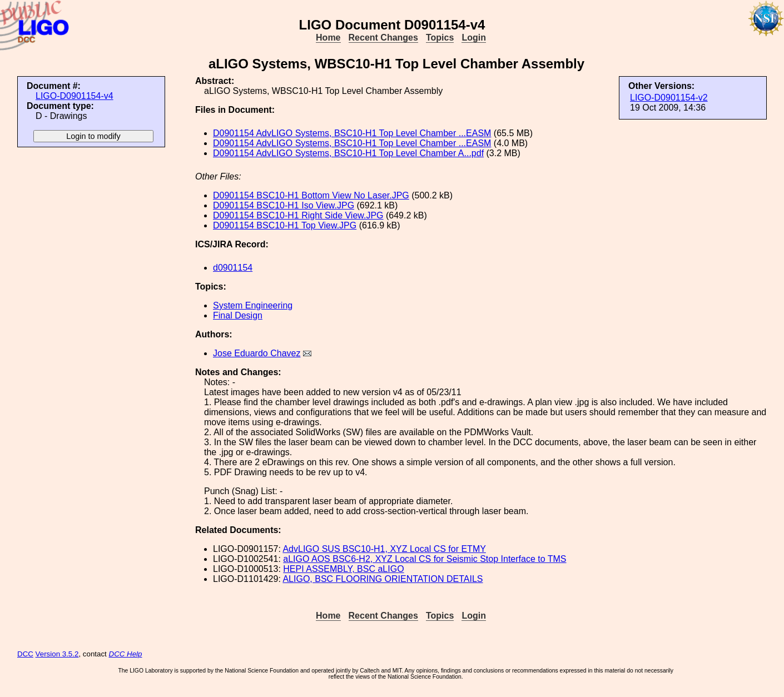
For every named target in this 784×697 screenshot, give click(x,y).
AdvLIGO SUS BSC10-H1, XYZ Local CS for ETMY (384, 549)
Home (328, 38)
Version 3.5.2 (57, 654)
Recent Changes (383, 38)
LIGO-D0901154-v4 (75, 96)
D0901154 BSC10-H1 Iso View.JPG (284, 205)
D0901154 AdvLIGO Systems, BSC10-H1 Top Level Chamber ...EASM (352, 133)
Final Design (238, 315)
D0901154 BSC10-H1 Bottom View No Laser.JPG (311, 195)
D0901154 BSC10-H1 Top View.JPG (285, 225)
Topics (440, 38)
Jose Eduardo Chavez (257, 353)
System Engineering (253, 305)
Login (474, 38)
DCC (25, 654)
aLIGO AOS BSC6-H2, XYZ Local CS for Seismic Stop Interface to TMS (425, 559)
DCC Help (126, 654)
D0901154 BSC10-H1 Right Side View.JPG (298, 215)
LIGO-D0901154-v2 (669, 98)
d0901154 (233, 268)
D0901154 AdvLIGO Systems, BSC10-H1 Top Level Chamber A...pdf (348, 153)
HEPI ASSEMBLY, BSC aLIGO (343, 569)
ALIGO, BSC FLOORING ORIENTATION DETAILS (383, 579)
